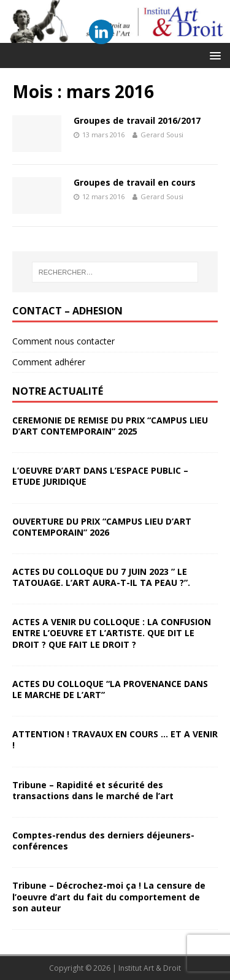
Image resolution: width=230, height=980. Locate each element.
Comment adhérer (49, 362)
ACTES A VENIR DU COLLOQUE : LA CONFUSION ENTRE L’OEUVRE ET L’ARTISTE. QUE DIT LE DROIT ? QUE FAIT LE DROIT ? (112, 633)
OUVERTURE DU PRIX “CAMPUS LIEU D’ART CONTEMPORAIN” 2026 (102, 527)
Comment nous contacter (63, 341)
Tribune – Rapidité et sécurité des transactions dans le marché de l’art (93, 790)
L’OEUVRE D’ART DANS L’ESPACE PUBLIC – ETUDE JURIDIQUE (100, 476)
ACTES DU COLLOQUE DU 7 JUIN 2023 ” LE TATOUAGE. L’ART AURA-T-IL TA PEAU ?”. (101, 577)
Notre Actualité (58, 391)
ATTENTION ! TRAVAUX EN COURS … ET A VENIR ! (115, 739)
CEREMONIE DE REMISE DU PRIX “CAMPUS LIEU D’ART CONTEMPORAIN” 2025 (110, 426)
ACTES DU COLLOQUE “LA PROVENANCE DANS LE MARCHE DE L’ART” (110, 689)
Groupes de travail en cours (135, 182)
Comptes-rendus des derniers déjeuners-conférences (103, 841)
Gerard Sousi (162, 135)
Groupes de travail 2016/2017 (137, 120)
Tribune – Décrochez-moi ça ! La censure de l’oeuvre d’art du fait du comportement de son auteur (109, 896)
